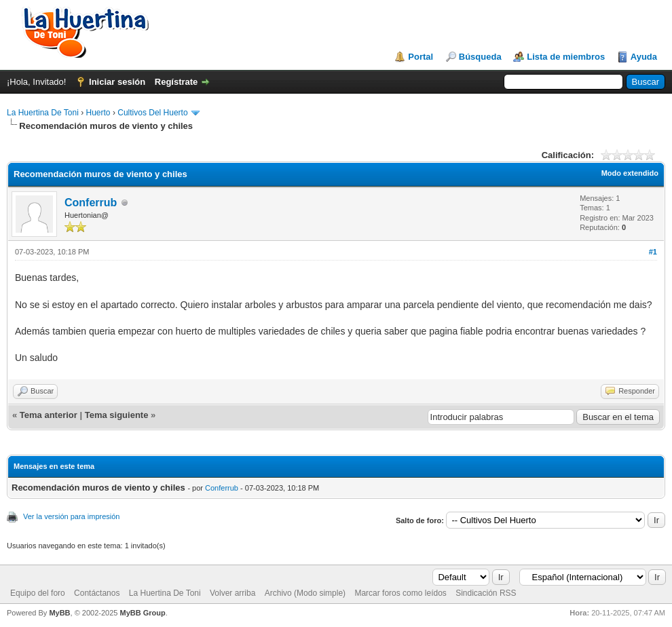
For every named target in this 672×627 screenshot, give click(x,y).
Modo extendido (630, 173)
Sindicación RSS (486, 593)
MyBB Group (142, 613)
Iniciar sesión (117, 82)
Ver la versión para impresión (71, 516)
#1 (653, 252)
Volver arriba (232, 593)
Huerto (98, 113)
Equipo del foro (38, 593)
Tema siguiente (117, 415)
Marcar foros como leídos (400, 593)
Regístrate (176, 82)
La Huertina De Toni (43, 113)
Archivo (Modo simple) (305, 593)
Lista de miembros (566, 57)
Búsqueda (480, 57)
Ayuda (644, 57)
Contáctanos (97, 593)
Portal (421, 57)
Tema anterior (49, 415)
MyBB (59, 613)
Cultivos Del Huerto (152, 113)
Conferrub (91, 203)
